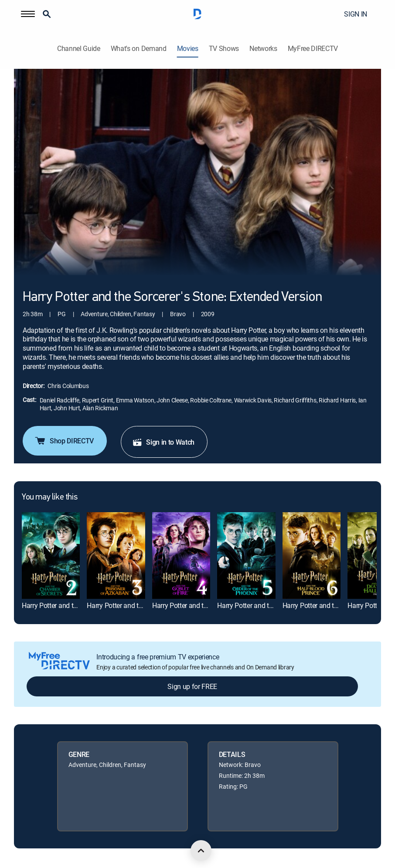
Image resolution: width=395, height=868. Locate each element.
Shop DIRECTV (64, 441)
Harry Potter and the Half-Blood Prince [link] (338, 605)
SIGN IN (356, 14)
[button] (28, 14)
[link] (51, 556)
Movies (188, 49)
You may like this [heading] (49, 497)
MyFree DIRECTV (313, 49)
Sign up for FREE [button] (192, 686)
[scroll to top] (201, 851)
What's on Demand (139, 49)
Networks (263, 49)
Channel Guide (79, 49)
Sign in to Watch (163, 442)
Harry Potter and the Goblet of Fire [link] (202, 605)
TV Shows (224, 49)
